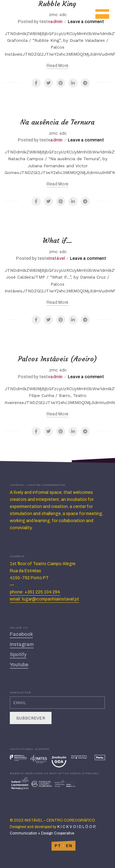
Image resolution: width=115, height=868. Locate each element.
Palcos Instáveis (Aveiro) (58, 359)
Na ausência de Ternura (57, 122)
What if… (57, 241)
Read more (58, 66)
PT (58, 846)
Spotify (18, 654)
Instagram (22, 644)
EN (69, 846)
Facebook (21, 634)
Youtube (19, 665)
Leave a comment (86, 22)
